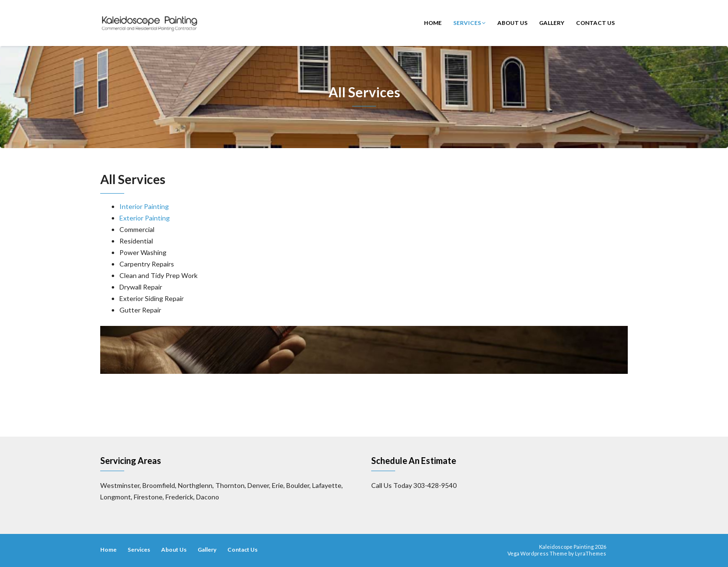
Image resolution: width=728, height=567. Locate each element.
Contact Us (595, 23)
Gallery (552, 23)
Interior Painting (144, 206)
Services (470, 23)
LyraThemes (591, 553)
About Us (512, 23)
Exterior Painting (145, 218)
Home (433, 23)
